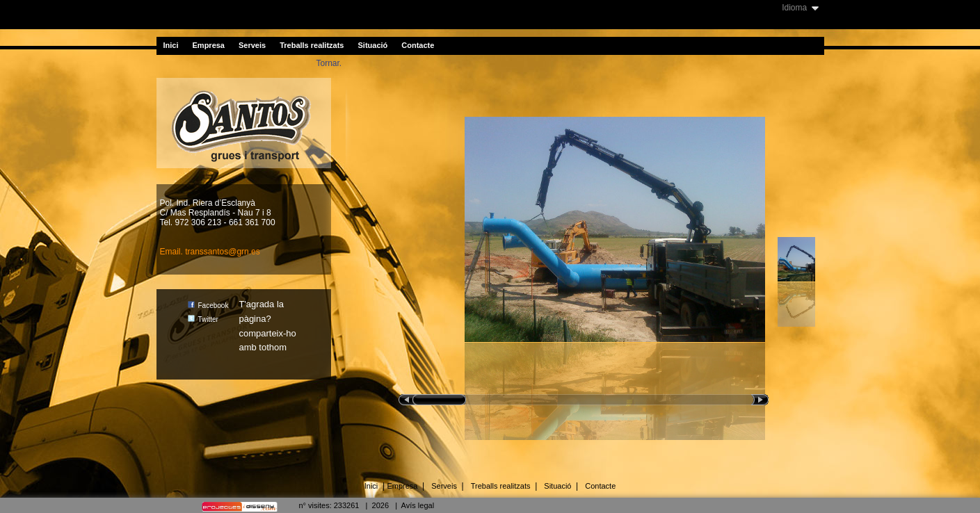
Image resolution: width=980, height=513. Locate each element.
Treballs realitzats (312, 45)
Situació (372, 45)
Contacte (418, 45)
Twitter (203, 319)
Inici (171, 45)
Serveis (252, 45)
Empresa (209, 45)
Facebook (208, 306)
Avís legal (418, 505)
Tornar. (329, 63)
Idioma (794, 8)
